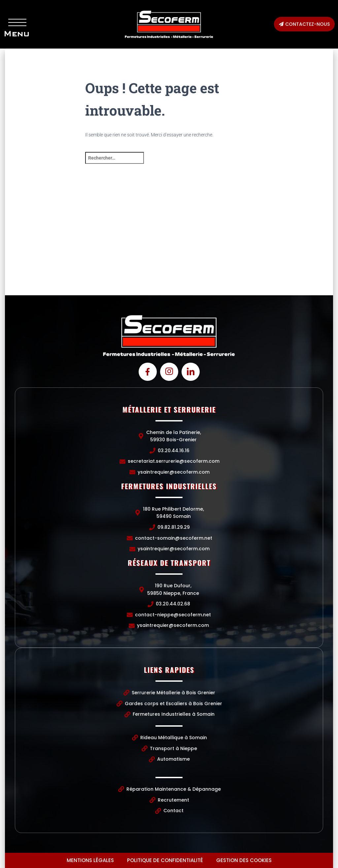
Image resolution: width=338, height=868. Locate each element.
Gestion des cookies (244, 860)
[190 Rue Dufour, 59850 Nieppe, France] (278, 246)
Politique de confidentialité (165, 860)
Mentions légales (90, 860)
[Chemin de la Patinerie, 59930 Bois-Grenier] (60, 246)
